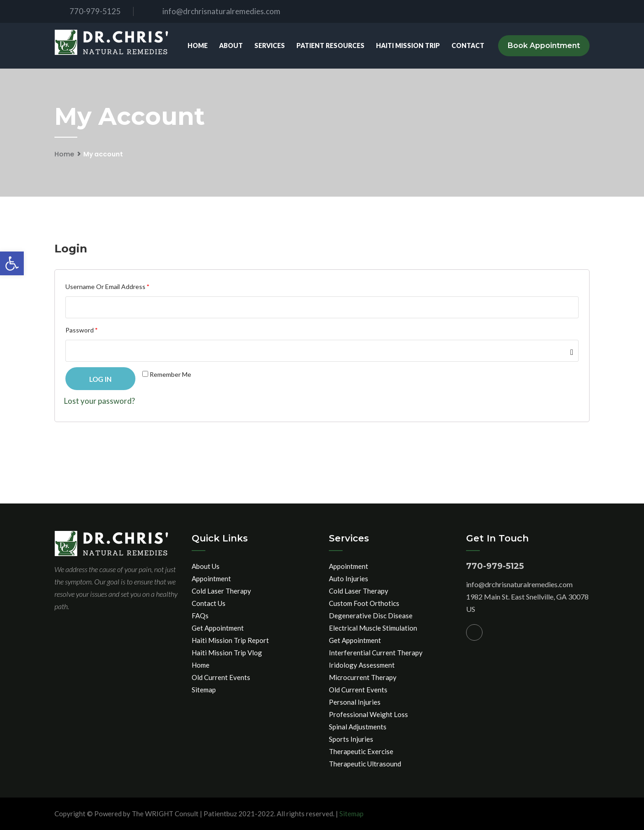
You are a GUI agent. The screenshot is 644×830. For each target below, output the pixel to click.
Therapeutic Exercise (361, 751)
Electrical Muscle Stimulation (373, 628)
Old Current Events (221, 677)
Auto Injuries (349, 578)
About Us (206, 566)
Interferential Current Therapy (376, 653)
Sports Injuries (351, 739)
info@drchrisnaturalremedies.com (214, 11)
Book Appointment (544, 46)
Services (270, 46)
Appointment (211, 578)
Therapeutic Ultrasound (365, 764)
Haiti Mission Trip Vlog (227, 653)
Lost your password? (99, 401)
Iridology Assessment (362, 665)
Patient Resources (330, 46)
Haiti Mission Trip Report (230, 640)
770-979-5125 (88, 11)
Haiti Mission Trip (408, 46)
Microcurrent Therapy (363, 677)
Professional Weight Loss (368, 714)
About (231, 46)
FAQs (200, 616)
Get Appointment (218, 628)
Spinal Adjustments (358, 727)
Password (81, 330)
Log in (100, 379)
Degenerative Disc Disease (371, 616)
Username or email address (107, 286)
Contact (468, 46)
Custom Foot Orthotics (364, 603)
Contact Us (209, 603)
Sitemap (204, 690)
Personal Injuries (355, 702)
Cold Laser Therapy (221, 591)
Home (198, 46)
